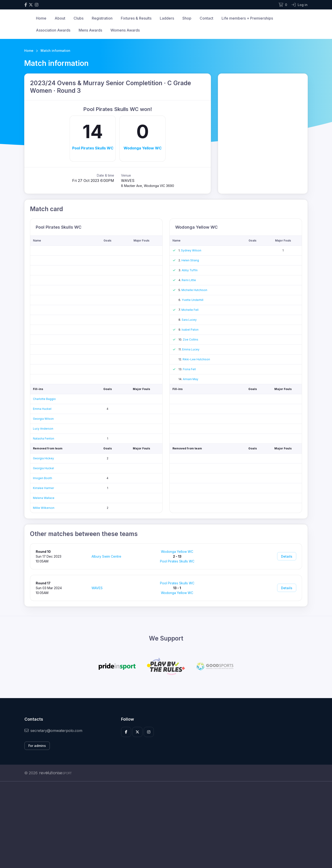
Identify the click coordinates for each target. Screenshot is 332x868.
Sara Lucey (189, 320)
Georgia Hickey (43, 458)
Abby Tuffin (190, 270)
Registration (102, 18)
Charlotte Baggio (44, 399)
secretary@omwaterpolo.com (53, 731)
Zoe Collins (191, 339)
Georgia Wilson (43, 419)
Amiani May (191, 379)
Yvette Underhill (193, 300)
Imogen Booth (43, 478)
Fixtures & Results (136, 18)
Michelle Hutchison (194, 290)
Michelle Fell (190, 310)
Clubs (79, 18)
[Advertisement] (163, 825)
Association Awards (53, 30)
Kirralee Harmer (43, 488)
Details (287, 556)
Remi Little (189, 280)
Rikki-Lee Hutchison (196, 359)
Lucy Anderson (43, 429)
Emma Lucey (191, 349)
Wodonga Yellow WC (143, 148)
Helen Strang (190, 260)
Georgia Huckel (43, 468)
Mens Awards (90, 30)
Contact (206, 18)
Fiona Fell (189, 369)
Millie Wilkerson (44, 508)
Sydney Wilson (191, 250)
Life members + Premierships (247, 18)
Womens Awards (125, 30)
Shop (187, 18)
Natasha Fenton (44, 438)
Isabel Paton (190, 330)
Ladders (167, 18)
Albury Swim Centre (106, 556)
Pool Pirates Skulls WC (93, 148)
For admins (37, 746)
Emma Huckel (42, 409)
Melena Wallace (44, 498)
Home (41, 18)
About (60, 18)
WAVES (97, 588)
